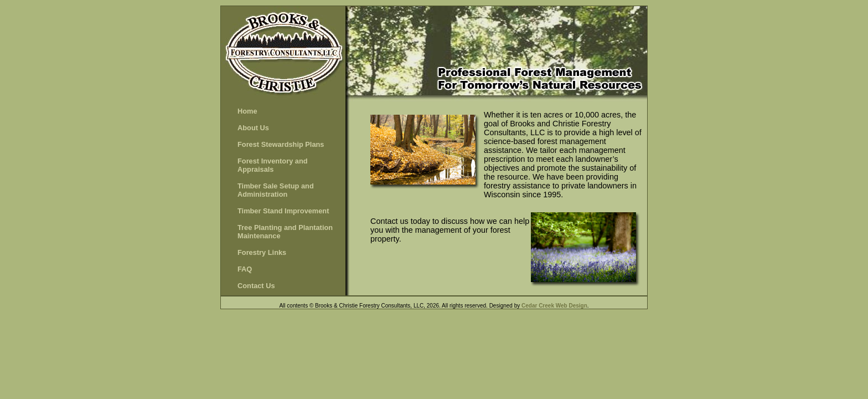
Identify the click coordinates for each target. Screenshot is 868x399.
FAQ (245, 269)
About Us (253, 128)
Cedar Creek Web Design (554, 306)
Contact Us (256, 286)
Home (247, 111)
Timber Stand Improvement (283, 211)
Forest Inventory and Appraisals (273, 165)
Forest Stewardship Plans (281, 144)
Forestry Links (262, 252)
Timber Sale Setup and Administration (276, 190)
